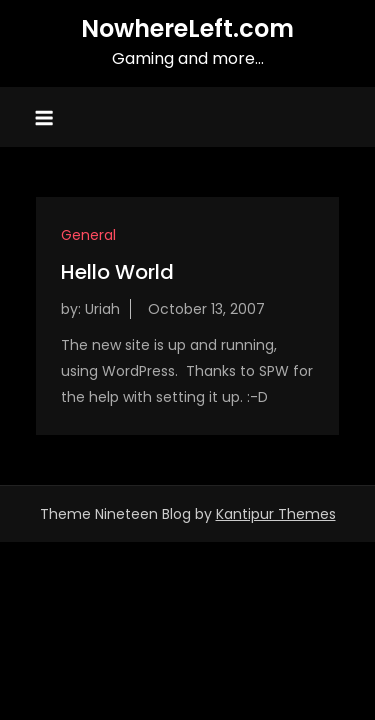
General (88, 235)
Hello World (117, 272)
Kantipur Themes (276, 514)
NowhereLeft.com (187, 28)
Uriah (102, 309)
